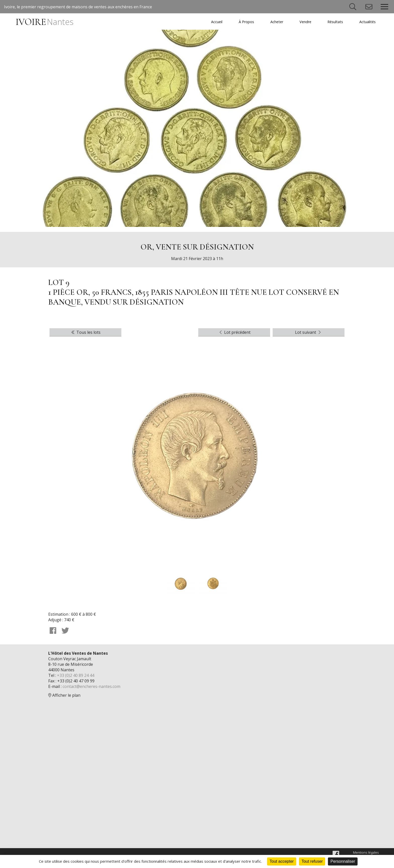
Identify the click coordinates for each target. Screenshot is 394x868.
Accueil (217, 22)
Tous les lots (85, 332)
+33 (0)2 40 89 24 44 (76, 675)
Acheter (277, 22)
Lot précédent (234, 332)
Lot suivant (309, 332)
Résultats (335, 22)
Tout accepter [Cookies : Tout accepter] (282, 861)
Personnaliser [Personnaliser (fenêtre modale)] (343, 861)
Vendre (305, 22)
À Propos (246, 22)
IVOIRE (44, 22)
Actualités (367, 22)
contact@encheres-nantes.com (91, 686)
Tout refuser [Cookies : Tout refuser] (312, 861)
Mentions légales (366, 852)
